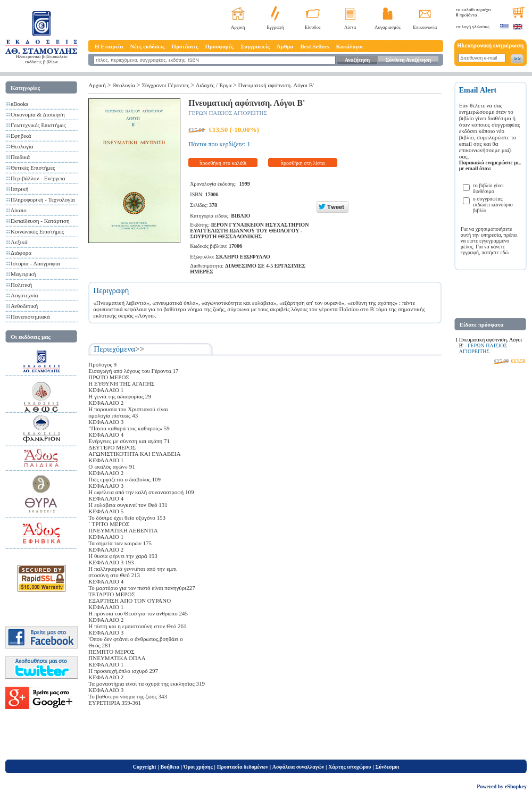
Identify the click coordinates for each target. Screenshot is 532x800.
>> (140, 349)
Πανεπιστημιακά (30, 316)
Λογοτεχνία (24, 295)
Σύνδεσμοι (387, 767)
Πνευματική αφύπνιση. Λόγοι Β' (276, 85)
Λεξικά (19, 242)
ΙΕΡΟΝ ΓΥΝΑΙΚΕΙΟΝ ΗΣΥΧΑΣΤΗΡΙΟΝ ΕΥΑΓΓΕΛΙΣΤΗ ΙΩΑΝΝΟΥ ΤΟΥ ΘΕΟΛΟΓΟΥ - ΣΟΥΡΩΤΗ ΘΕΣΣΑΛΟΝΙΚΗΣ (249, 231)
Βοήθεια (170, 767)
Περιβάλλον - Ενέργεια (38, 178)
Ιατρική (20, 189)
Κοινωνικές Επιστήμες (37, 231)
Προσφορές (219, 46)
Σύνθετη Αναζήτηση (408, 60)
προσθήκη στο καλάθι (223, 163)
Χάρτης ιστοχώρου (350, 767)
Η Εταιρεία (109, 46)
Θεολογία (22, 146)
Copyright (145, 767)
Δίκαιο (19, 210)
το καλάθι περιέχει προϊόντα (474, 12)
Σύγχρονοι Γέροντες (165, 85)
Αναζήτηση (357, 60)
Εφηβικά (21, 136)
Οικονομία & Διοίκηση (38, 114)
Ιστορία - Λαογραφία (35, 263)
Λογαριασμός (388, 27)
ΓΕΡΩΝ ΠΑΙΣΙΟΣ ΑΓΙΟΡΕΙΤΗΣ (228, 113)
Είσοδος (313, 27)
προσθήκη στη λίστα (303, 163)
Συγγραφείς (255, 46)
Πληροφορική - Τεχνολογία (43, 199)
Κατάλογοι (350, 46)
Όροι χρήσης (198, 767)
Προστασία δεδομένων (243, 767)
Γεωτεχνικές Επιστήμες (38, 125)
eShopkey (516, 786)
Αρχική (238, 27)
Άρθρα (285, 46)
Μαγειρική (23, 274)
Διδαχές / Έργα (214, 85)
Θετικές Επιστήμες (33, 168)
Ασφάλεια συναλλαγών (298, 767)
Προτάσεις (185, 46)
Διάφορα (21, 253)
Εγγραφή (275, 27)
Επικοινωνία (425, 27)
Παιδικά (20, 157)
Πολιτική (21, 285)
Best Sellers (314, 46)
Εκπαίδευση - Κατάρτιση (40, 221)
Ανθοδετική (24, 306)
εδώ (505, 252)
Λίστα (350, 27)
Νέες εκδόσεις (147, 46)
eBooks (19, 104)
